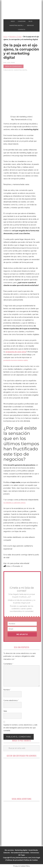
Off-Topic (21, 855)
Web (5, 711)
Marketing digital (21, 850)
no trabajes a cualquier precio (14, 503)
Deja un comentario (13, 66)
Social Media (33, 850)
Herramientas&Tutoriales (20, 853)
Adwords (7, 853)
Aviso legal (36, 858)
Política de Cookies (31, 860)
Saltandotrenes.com (23, 858)
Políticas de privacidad (14, 860)
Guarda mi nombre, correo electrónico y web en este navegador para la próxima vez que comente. (20, 728)
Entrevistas (35, 853)
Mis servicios (9, 850)
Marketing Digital (15, 37)
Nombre (7, 690)
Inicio (5, 37)
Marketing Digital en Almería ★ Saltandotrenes (21, 10)
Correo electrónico (11, 700)
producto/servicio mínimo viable (16, 360)
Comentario (8, 664)
